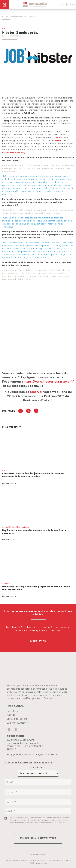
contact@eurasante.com (44, 754)
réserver (36, 392)
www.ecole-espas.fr (13, 153)
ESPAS (59, 137)
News (13, 16)
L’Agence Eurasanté (17, 723)
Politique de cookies (38, 863)
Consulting (12, 711)
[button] (62, 4)
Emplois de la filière (17, 719)
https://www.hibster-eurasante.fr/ (49, 382)
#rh (4, 29)
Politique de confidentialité (32, 860)
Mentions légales (13, 860)
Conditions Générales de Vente (57, 860)
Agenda (11, 715)
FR (73, 5)
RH (19, 16)
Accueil (6, 16)
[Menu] (4, 5)
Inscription (38, 641)
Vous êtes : (38, 768)
